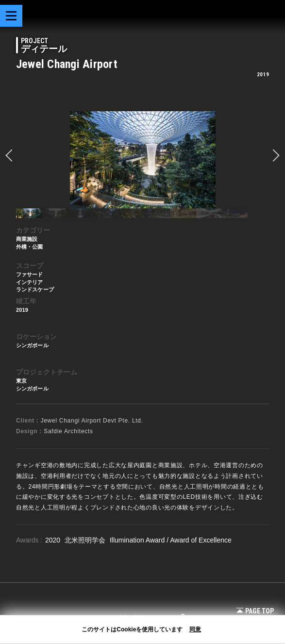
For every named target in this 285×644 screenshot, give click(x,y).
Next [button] (273, 155)
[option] (142, 160)
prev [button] (12, 155)
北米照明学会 (86, 540)
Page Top (255, 611)
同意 (195, 629)
